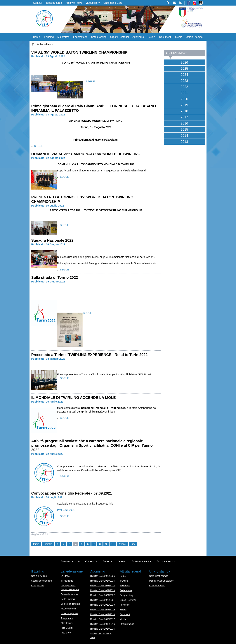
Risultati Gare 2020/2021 (102, 600)
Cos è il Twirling (39, 576)
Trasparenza (67, 618)
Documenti (165, 37)
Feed (123, 561)
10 (113, 544)
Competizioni (38, 586)
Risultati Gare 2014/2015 (102, 629)
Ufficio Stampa (194, 37)
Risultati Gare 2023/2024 (102, 586)
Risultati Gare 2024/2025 (102, 581)
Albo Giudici (67, 628)
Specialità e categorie (42, 581)
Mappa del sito (72, 561)
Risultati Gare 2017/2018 (102, 614)
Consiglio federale (70, 594)
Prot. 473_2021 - (67, 510)
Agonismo (138, 37)
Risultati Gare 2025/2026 (102, 576)
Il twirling (49, 37)
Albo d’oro (66, 633)
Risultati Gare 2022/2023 (102, 590)
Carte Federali (68, 599)
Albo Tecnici (67, 623)
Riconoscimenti (68, 609)
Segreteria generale (70, 604)
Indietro (48, 544)
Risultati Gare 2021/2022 (102, 595)
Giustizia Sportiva (69, 614)
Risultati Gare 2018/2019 (102, 610)
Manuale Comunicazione (161, 581)
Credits (93, 561)
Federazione (80, 37)
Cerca (109, 561)
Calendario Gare (113, 3)
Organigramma (68, 586)
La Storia (65, 576)
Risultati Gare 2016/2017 (102, 619)
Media (179, 37)
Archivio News (74, 3)
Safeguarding (99, 37)
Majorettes (63, 37)
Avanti (123, 544)
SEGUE (90, 81)
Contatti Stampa (157, 586)
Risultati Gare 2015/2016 (102, 624)
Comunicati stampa (159, 576)
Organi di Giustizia (70, 590)
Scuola (151, 37)
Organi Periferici (119, 37)
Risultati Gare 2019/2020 (102, 605)
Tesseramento (54, 3)
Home (36, 37)
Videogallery (93, 3)
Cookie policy (167, 561)
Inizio (36, 544)
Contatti (37, 3)
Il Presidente (67, 581)
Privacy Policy (143, 561)
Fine (133, 544)
